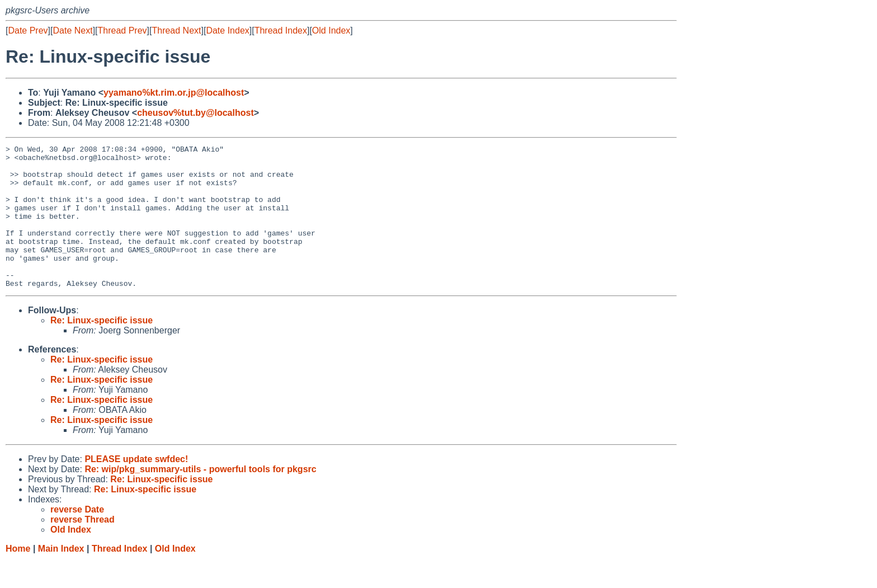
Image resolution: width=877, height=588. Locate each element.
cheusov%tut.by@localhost (195, 113)
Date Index (227, 30)
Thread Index (281, 30)
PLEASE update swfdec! (136, 488)
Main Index (61, 577)
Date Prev (28, 30)
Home (18, 577)
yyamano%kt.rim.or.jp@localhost (174, 93)
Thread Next (176, 30)
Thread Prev (122, 30)
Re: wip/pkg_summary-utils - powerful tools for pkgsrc (200, 498)
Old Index (331, 30)
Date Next (72, 30)
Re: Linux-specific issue (102, 349)
